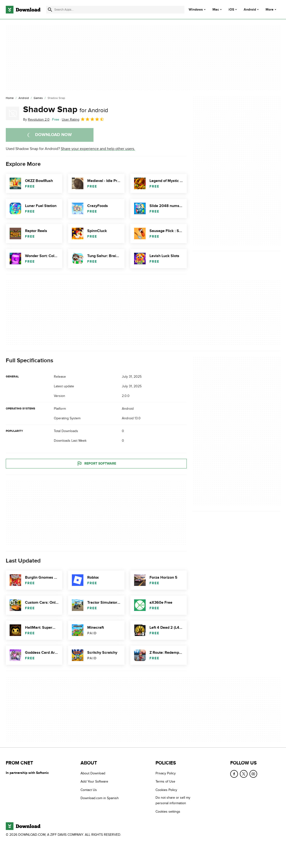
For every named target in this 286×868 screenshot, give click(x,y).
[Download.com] (23, 10)
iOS (231, 10)
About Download (93, 773)
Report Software (96, 464)
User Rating (83, 119)
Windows (196, 10)
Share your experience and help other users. (98, 149)
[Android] (24, 98)
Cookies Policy (166, 790)
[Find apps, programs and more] (115, 10)
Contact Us (89, 790)
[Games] (38, 98)
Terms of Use (165, 782)
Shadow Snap (66, 110)
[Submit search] (50, 10)
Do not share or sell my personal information (173, 801)
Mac (216, 10)
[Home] (10, 98)
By (36, 120)
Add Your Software (94, 782)
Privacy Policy (166, 773)
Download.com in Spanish (100, 798)
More (271, 10)
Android (250, 10)
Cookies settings (168, 812)
